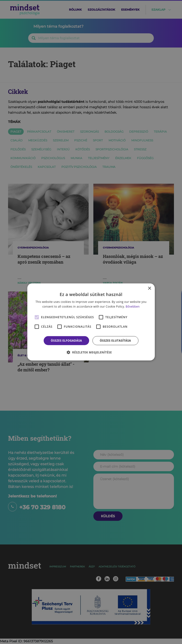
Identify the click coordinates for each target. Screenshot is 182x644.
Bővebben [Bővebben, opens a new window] (133, 307)
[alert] (91, 322)
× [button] (149, 289)
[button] (91, 352)
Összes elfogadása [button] (66, 341)
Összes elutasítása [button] (115, 341)
